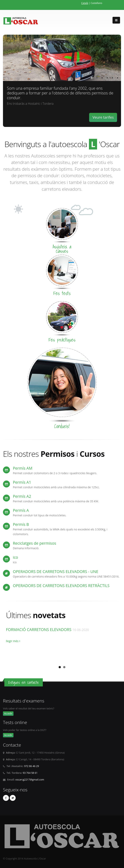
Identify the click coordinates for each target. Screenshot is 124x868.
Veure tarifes (103, 117)
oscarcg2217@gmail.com (30, 780)
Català (85, 3)
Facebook (6, 798)
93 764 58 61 (30, 773)
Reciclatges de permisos (34, 543)
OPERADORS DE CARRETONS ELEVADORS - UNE (56, 572)
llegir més (13, 641)
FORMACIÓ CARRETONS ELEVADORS (39, 630)
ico (15, 557)
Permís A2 (22, 496)
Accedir (8, 713)
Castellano (96, 3)
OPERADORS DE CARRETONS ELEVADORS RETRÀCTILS (61, 586)
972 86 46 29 (32, 766)
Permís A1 (22, 482)
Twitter (13, 798)
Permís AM (23, 468)
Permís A (21, 510)
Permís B (21, 524)
